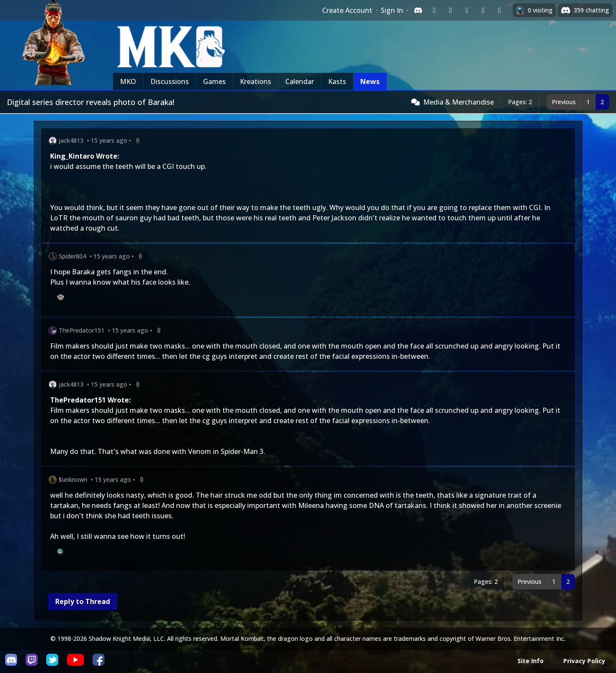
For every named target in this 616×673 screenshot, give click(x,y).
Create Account (347, 10)
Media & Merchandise (459, 102)
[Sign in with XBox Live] (499, 10)
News (370, 81)
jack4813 (71, 140)
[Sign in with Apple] (483, 10)
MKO (128, 81)
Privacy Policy (584, 661)
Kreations (256, 81)
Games (214, 81)
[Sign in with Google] (451, 10)
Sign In (392, 10)
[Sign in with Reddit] (467, 10)
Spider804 (72, 256)
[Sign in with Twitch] (434, 10)
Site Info (531, 661)
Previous (564, 102)
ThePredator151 (82, 330)
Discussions (170, 81)
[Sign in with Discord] (418, 10)
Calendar (300, 81)
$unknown (73, 479)
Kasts (337, 81)
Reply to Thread (83, 601)
